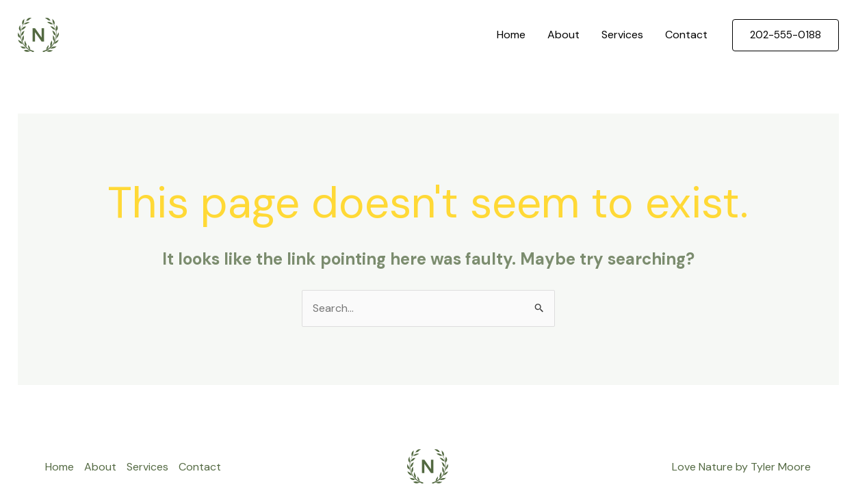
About (563, 35)
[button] (786, 35)
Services (622, 35)
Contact (686, 35)
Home (511, 35)
